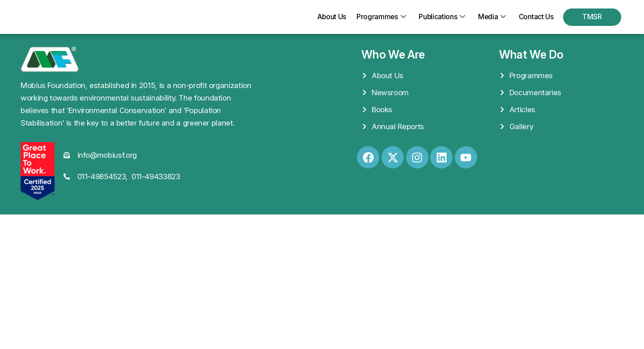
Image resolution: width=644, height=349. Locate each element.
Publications (439, 17)
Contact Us (536, 17)
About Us (327, 17)
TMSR (592, 17)
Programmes (378, 17)
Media (490, 17)
